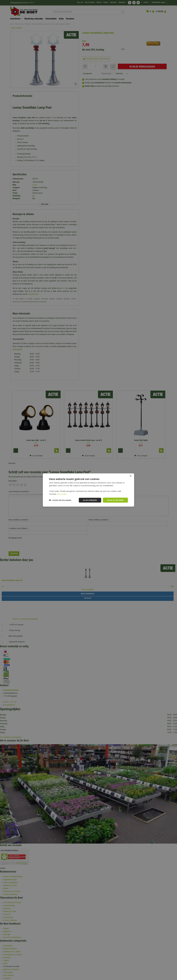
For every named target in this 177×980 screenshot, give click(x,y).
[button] (60, 500)
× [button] (130, 476)
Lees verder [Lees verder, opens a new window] (62, 494)
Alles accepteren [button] (115, 500)
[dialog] (88, 490)
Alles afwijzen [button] (90, 500)
